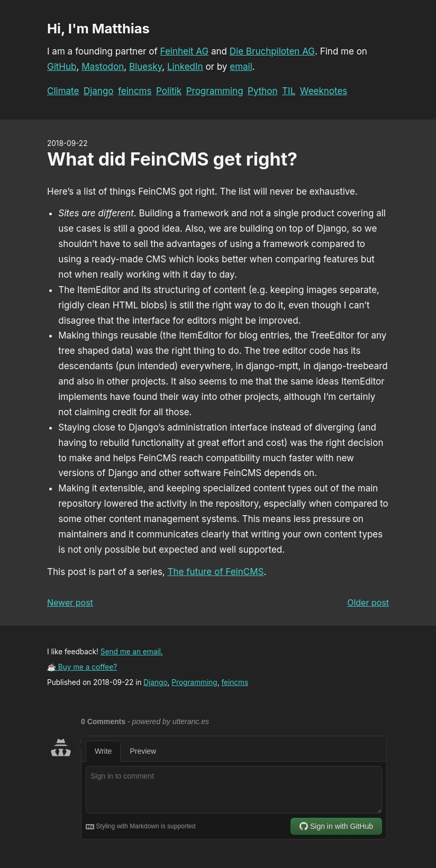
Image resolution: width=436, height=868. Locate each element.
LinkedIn (185, 67)
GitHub (62, 67)
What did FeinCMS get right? (172, 159)
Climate (63, 91)
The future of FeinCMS (216, 572)
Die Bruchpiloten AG (272, 51)
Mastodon (103, 67)
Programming (215, 91)
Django (99, 91)
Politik (169, 91)
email (241, 67)
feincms (135, 91)
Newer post (70, 602)
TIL (289, 91)
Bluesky (146, 67)
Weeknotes (324, 91)
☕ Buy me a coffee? (82, 667)
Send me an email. (132, 652)
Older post (368, 602)
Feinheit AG (185, 51)
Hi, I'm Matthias (98, 28)
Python (263, 91)
